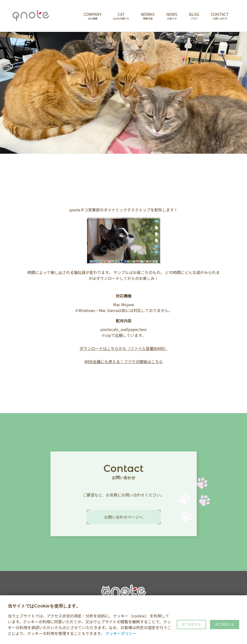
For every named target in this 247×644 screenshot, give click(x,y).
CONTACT (220, 16)
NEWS (172, 16)
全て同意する (225, 624)
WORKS (148, 16)
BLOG (194, 16)
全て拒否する (191, 624)
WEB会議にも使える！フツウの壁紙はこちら (124, 361)
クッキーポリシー (121, 633)
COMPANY (93, 16)
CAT (121, 16)
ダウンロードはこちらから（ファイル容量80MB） (124, 348)
